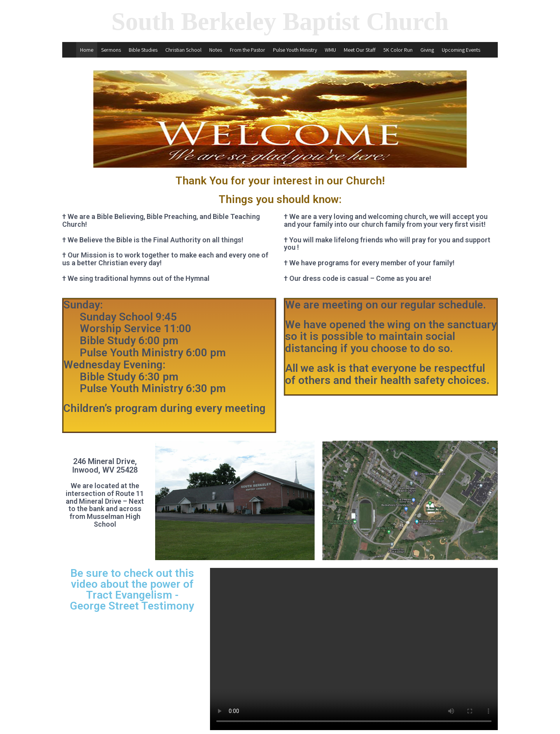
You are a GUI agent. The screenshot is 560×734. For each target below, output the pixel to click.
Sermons (111, 50)
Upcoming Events (461, 50)
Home (87, 50)
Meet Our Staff (360, 50)
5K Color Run (398, 50)
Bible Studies (143, 50)
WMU (330, 50)
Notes (216, 50)
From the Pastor (248, 50)
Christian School (183, 50)
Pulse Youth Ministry (295, 50)
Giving (427, 50)
